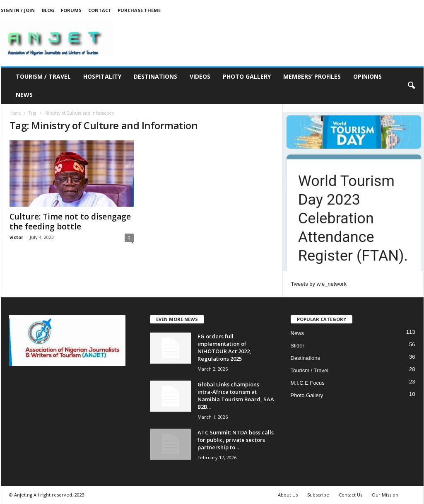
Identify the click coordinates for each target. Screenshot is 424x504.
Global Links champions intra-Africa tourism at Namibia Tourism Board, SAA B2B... (236, 395)
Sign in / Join (18, 10)
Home (15, 113)
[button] (411, 86)
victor (16, 237)
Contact (100, 10)
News (24, 95)
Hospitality (102, 76)
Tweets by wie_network (319, 284)
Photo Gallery (247, 76)
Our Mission (385, 495)
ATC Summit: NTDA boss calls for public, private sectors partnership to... (236, 440)
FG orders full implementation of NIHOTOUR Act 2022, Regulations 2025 (224, 347)
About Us (288, 495)
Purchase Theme (139, 10)
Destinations (155, 76)
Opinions (367, 76)
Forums (71, 10)
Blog (48, 10)
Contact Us (351, 495)
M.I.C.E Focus (308, 383)
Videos (200, 76)
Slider (298, 346)
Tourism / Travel (43, 76)
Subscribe (318, 495)
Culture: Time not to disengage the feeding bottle (70, 222)
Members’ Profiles (312, 76)
